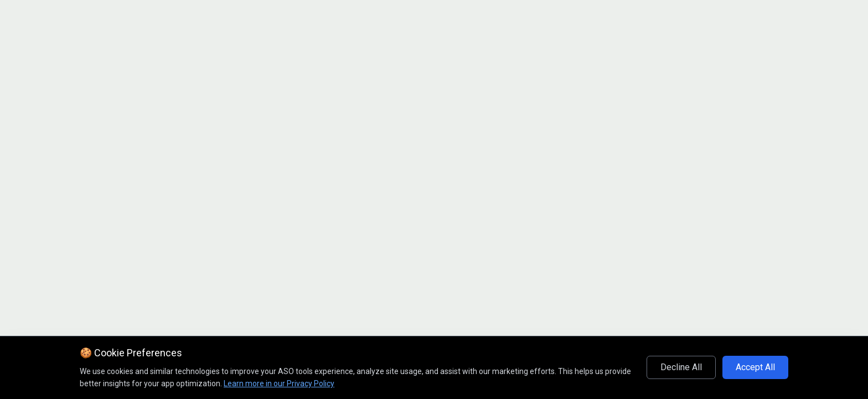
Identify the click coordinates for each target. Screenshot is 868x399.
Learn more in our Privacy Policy (279, 383)
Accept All (755, 367)
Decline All (681, 367)
